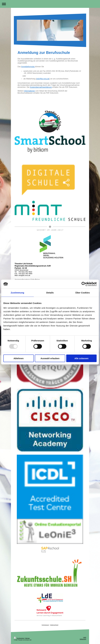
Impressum (45, 625)
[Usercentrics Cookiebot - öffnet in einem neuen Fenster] (84, 284)
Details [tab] (50, 293)
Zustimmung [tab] (17, 293)
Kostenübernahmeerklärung (41, 87)
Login (85, 637)
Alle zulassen (81, 358)
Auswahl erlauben (50, 358)
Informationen (29, 91)
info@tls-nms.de (43, 79)
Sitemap (27, 638)
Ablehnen (19, 358)
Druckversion (19, 638)
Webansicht (83, 639)
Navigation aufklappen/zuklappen (50, 4)
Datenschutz (54, 625)
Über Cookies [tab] (83, 293)
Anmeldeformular (28, 67)
